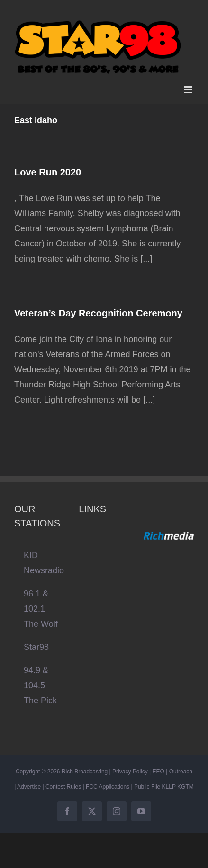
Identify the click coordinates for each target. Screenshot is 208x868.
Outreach (181, 772)
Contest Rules (63, 787)
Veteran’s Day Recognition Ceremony (98, 313)
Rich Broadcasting (85, 772)
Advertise (29, 787)
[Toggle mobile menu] (189, 90)
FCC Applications (108, 787)
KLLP (169, 787)
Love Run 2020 (48, 172)
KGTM (185, 787)
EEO (158, 772)
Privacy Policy (130, 772)
